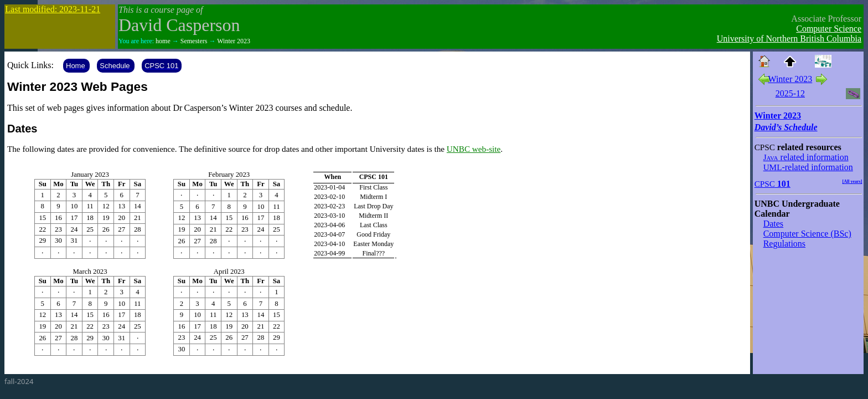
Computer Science (829, 29)
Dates (773, 224)
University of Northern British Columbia (789, 39)
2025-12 (790, 93)
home (163, 41)
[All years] (852, 181)
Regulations (784, 244)
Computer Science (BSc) (807, 234)
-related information (808, 167)
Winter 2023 (234, 41)
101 (773, 184)
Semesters (194, 41)
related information (806, 157)
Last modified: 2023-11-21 (53, 9)
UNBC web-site (474, 149)
